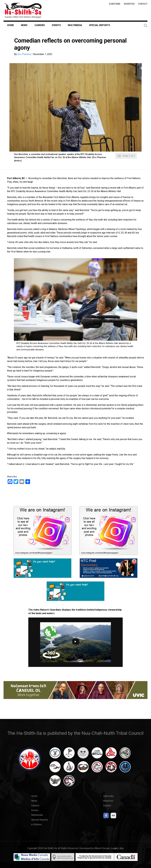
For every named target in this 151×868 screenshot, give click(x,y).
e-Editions (37, 824)
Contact (143, 4)
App (122, 848)
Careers (40, 25)
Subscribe (115, 4)
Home (10, 25)
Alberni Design (102, 848)
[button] (75, 107)
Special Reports (100, 25)
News (24, 25)
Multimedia (75, 25)
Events (56, 25)
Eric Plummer (24, 54)
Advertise (129, 4)
